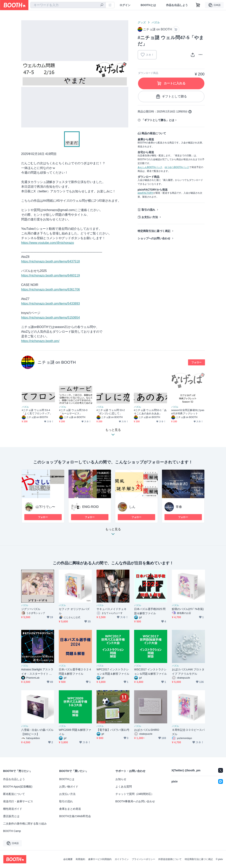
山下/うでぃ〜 (45, 507)
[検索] (102, 5)
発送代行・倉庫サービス (18, 801)
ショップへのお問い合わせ (154, 238)
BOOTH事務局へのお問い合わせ (135, 801)
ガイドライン (122, 859)
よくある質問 (124, 787)
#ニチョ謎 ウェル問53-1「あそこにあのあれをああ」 (150, 412)
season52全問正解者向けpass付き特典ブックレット (188, 412)
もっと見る (113, 533)
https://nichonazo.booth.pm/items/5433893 (51, 304)
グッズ (142, 22)
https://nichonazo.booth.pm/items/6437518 (51, 261)
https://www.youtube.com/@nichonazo (48, 243)
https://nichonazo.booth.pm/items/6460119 (51, 275)
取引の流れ (148, 210)
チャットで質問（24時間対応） (135, 794)
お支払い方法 (150, 217)
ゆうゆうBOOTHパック (177, 167)
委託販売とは (11, 816)
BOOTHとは (148, 5)
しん (132, 507)
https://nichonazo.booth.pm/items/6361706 (51, 289)
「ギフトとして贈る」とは (158, 120)
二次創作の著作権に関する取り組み (25, 824)
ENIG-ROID (91, 507)
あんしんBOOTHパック (150, 167)
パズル (156, 22)
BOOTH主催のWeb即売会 (75, 816)
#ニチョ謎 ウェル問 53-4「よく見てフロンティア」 (37, 412)
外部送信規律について (170, 859)
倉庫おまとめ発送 (70, 809)
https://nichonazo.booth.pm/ (40, 341)
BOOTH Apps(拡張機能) (18, 787)
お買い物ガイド (69, 787)
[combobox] (68, 5)
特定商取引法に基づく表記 (154, 231)
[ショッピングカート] (198, 5)
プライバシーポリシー (143, 859)
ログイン (125, 5)
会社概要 (68, 859)
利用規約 (80, 859)
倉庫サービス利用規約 (100, 859)
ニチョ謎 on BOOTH (57, 362)
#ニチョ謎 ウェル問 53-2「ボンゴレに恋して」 (111, 412)
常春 (179, 507)
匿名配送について (14, 794)
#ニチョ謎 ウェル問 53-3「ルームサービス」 (73, 412)
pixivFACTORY (145, 193)
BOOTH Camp (12, 831)
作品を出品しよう (177, 5)
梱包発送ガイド (13, 809)
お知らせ (121, 779)
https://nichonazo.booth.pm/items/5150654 (51, 318)
